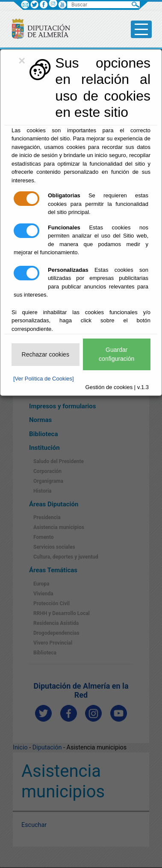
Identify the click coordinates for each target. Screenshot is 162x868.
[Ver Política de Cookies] (44, 379)
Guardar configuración (116, 354)
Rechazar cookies (46, 354)
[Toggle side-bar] (141, 29)
